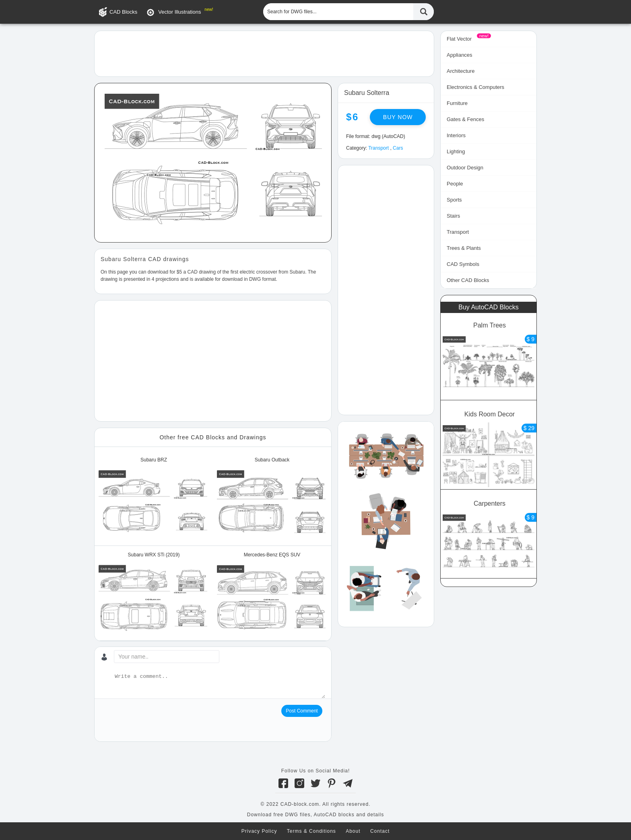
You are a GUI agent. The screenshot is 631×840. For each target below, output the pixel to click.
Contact (380, 831)
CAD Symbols (463, 264)
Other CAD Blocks (468, 280)
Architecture (461, 71)
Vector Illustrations (179, 12)
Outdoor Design (465, 168)
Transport (378, 148)
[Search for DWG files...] (338, 12)
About (353, 831)
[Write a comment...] (219, 686)
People (455, 184)
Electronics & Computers (475, 87)
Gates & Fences (465, 119)
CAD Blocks (123, 12)
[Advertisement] (264, 53)
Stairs (453, 216)
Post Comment (302, 711)
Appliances (460, 55)
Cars (398, 148)
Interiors (456, 135)
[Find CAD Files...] (424, 12)
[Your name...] (167, 657)
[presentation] (162, 721)
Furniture (457, 103)
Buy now (398, 117)
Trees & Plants (464, 248)
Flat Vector (459, 39)
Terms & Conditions (311, 831)
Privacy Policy (259, 831)
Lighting (456, 151)
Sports (454, 200)
